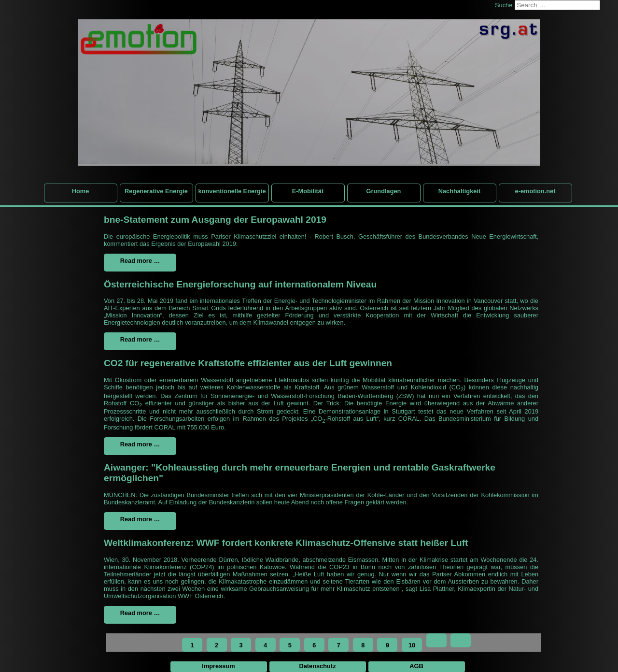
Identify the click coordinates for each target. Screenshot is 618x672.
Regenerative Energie (156, 191)
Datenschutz (317, 666)
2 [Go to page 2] (217, 645)
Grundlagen (384, 191)
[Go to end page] (461, 640)
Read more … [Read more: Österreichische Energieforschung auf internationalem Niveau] (140, 339)
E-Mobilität (308, 191)
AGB (416, 666)
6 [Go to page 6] (314, 645)
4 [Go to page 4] (265, 645)
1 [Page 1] (192, 645)
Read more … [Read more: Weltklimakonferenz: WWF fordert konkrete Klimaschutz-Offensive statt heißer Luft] (140, 613)
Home (81, 191)
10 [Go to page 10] (412, 645)
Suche (504, 5)
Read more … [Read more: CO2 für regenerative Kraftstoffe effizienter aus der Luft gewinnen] (140, 444)
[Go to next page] (436, 640)
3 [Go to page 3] (241, 645)
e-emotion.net (535, 191)
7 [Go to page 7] (339, 645)
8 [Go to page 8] (363, 645)
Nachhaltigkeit (459, 191)
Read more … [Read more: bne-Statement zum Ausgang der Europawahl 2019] (140, 261)
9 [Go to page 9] (387, 645)
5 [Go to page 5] (290, 645)
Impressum (218, 666)
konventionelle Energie (232, 191)
